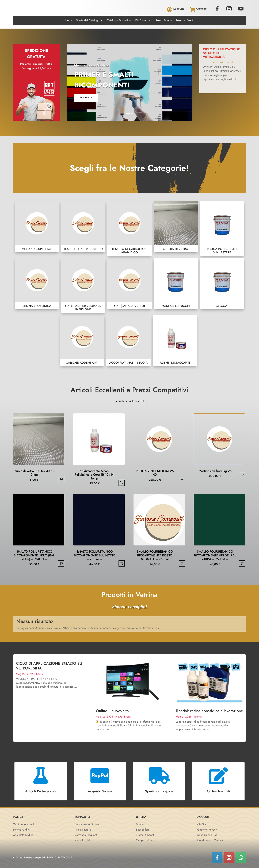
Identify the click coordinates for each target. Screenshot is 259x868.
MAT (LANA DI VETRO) (129, 284)
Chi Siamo (141, 21)
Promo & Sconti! (146, 835)
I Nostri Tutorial (163, 21)
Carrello (201, 9)
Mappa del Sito (145, 840)
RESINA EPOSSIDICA (37, 284)
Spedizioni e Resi (207, 835)
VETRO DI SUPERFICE (37, 227)
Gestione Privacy (207, 830)
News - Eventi (123, 717)
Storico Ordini (21, 830)
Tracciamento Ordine (87, 824)
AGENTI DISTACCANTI (175, 341)
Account (178, 9)
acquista (86, 98)
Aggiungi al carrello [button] (61, 479)
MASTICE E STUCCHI (176, 284)
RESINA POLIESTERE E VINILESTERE (222, 229)
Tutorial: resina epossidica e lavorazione (209, 711)
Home (69, 21)
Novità (140, 824)
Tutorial (230, 62)
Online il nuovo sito (112, 711)
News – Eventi (185, 21)
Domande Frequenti (86, 835)
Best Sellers (143, 830)
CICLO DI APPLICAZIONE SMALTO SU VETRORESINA (49, 666)
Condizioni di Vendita (210, 840)
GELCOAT (222, 284)
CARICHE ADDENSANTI (82, 341)
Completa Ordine (23, 835)
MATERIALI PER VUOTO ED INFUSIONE (83, 286)
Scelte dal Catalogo (88, 21)
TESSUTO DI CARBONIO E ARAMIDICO (129, 229)
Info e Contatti (83, 840)
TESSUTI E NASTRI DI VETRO (83, 227)
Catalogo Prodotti (117, 21)
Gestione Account (23, 824)
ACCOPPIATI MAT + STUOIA (128, 341)
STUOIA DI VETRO (176, 227)
